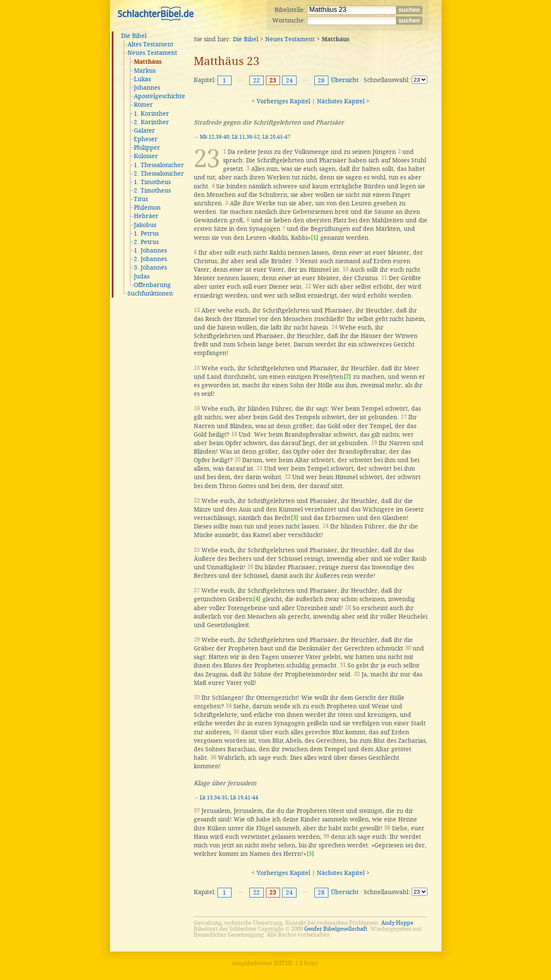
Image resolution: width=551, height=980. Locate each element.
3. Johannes (150, 267)
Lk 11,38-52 (246, 137)
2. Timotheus (152, 190)
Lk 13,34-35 (214, 798)
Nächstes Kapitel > (343, 101)
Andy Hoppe (397, 923)
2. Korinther (151, 122)
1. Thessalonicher (159, 165)
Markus (145, 71)
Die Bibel (134, 36)
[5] (310, 854)
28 (321, 80)
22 (257, 80)
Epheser (146, 139)
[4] (257, 599)
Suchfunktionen (150, 293)
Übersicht (345, 80)
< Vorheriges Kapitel (281, 101)
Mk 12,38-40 (215, 137)
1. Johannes (150, 250)
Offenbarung (152, 285)
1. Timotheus (152, 182)
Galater (144, 131)
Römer (143, 105)
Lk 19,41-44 (244, 798)
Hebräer (146, 216)
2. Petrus (146, 242)
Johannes (147, 88)
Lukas (142, 79)
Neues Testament (152, 53)
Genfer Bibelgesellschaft (336, 929)
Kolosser (146, 156)
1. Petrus (146, 233)
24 (289, 80)
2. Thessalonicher (159, 173)
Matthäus (148, 62)
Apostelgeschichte (160, 96)
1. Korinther (151, 114)
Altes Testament (150, 44)
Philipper (147, 148)
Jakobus (145, 225)
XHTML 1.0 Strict (296, 963)
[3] (295, 518)
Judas (142, 276)
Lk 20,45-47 (277, 137)
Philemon (147, 207)
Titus (141, 199)
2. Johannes (150, 259)
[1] (315, 237)
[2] (347, 376)
